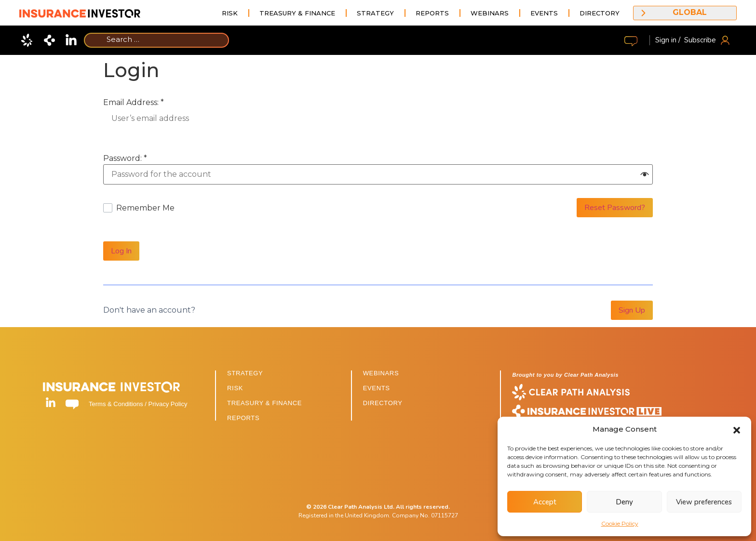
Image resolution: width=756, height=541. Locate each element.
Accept (545, 502)
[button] (737, 429)
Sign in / (668, 40)
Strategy (375, 13)
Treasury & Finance (297, 13)
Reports (432, 13)
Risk (230, 13)
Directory (600, 13)
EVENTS (377, 388)
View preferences (704, 502)
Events (544, 13)
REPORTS (243, 418)
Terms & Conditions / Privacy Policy (138, 404)
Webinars (490, 13)
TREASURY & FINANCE (264, 403)
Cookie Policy (620, 523)
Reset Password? (615, 208)
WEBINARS (381, 373)
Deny (624, 502)
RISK (235, 388)
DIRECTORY (383, 403)
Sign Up (632, 310)
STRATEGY (245, 373)
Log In (121, 251)
